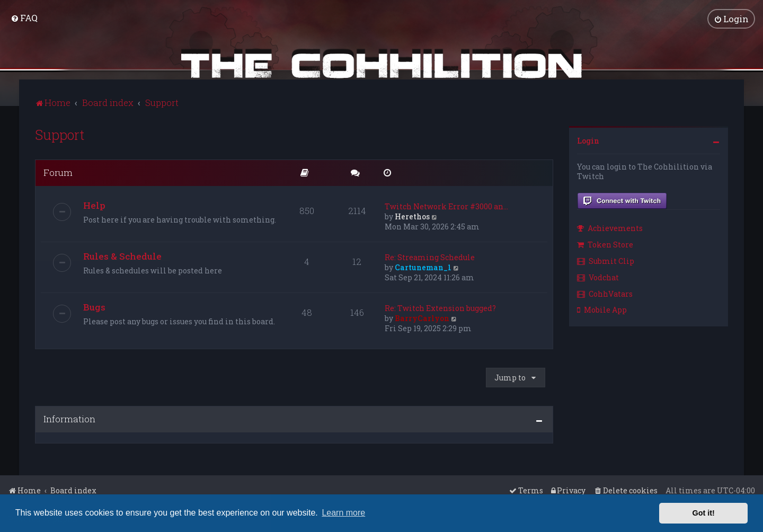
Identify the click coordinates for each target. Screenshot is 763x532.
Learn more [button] (343, 513)
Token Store (605, 243)
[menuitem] (24, 18)
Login (588, 140)
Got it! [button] (704, 513)
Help (94, 204)
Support (60, 134)
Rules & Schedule (122, 255)
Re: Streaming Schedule (430, 256)
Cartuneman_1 (423, 266)
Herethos (412, 215)
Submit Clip (606, 260)
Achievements (610, 228)
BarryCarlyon (422, 317)
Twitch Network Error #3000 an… (446, 205)
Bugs (94, 306)
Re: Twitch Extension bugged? (440, 307)
